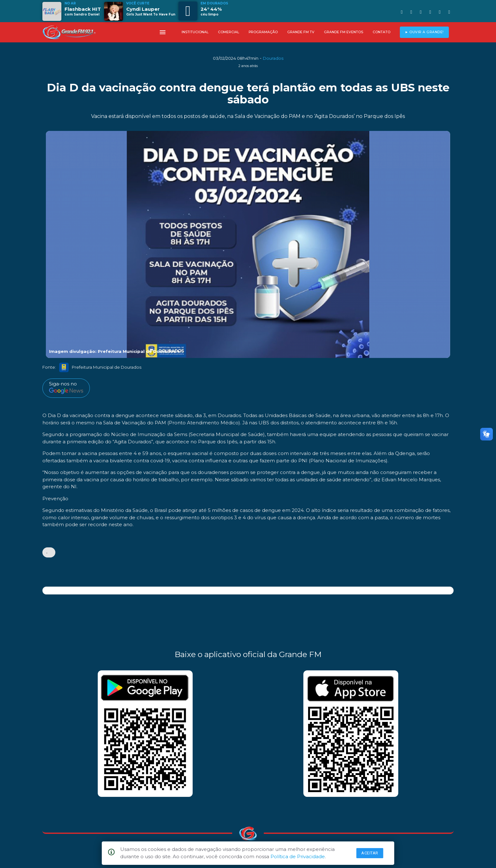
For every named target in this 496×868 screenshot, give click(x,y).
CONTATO (381, 32)
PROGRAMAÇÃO (263, 32)
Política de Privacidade (298, 856)
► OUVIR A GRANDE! (424, 32)
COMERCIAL (229, 32)
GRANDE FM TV (301, 32)
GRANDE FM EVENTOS (344, 32)
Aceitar (370, 853)
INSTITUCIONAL (195, 32)
